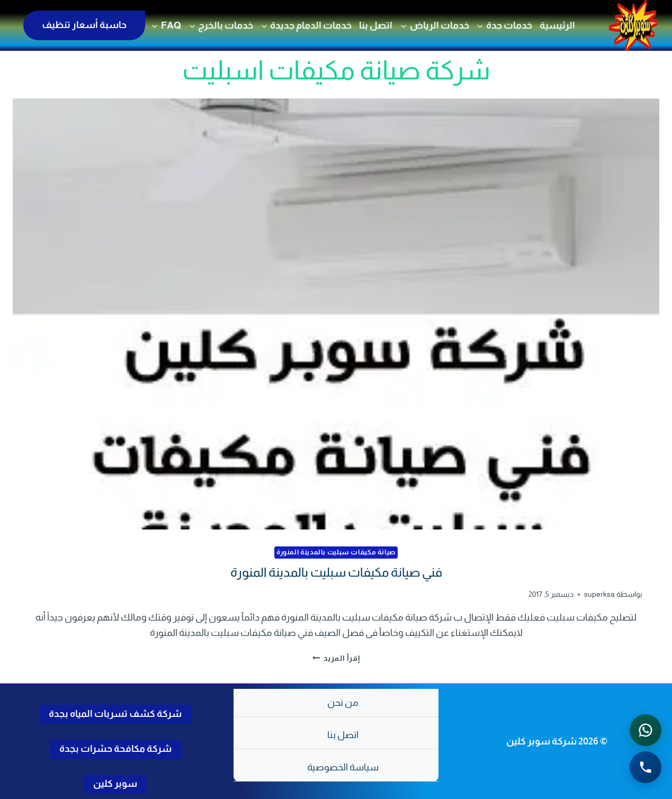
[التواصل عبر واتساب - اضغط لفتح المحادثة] (646, 730)
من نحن (343, 703)
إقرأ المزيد (336, 658)
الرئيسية (557, 25)
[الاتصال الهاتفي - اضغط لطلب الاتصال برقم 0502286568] (646, 767)
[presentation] (336, 314)
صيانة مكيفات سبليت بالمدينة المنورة (336, 552)
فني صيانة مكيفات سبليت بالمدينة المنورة (336, 572)
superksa (599, 594)
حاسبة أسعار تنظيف (84, 25)
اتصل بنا (376, 25)
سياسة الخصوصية (343, 767)
